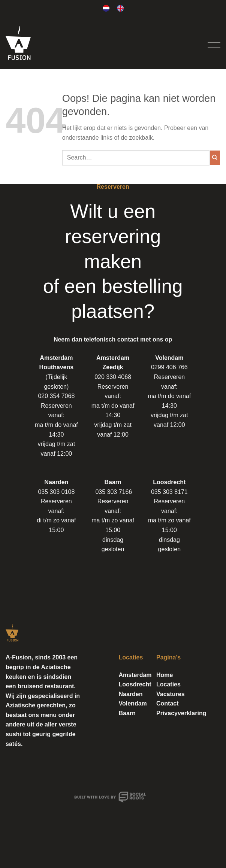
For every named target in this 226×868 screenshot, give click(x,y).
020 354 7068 (57, 396)
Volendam (133, 703)
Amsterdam (135, 675)
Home (165, 675)
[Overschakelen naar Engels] (120, 8)
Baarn (127, 713)
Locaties (168, 684)
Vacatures (171, 694)
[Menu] (214, 43)
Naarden (131, 694)
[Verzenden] (215, 158)
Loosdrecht (135, 684)
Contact (168, 703)
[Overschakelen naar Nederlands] (106, 8)
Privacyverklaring (181, 713)
